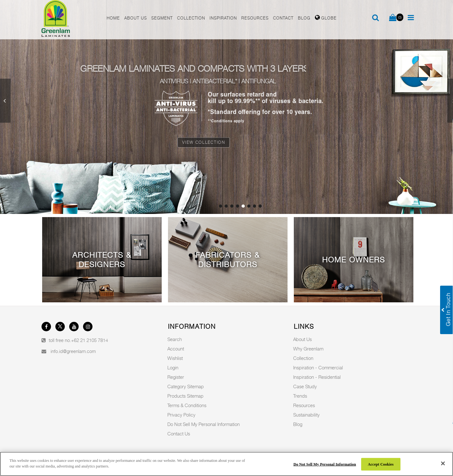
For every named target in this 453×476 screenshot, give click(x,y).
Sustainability (306, 415)
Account (176, 349)
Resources (304, 405)
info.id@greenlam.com (73, 351)
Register (176, 377)
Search (175, 339)
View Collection (204, 142)
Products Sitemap (185, 396)
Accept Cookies (381, 464)
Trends (300, 396)
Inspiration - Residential (317, 377)
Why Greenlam (308, 349)
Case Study (305, 386)
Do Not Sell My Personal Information (204, 424)
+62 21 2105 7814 (89, 340)
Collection (303, 358)
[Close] (443, 463)
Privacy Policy (181, 415)
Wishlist (175, 358)
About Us (302, 339)
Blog (298, 424)
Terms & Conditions (187, 405)
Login (173, 367)
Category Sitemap (186, 386)
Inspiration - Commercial (318, 367)
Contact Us (179, 434)
